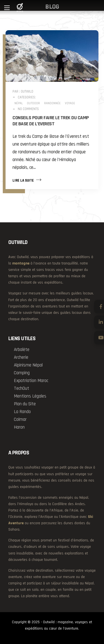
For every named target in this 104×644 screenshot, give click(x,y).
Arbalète (22, 350)
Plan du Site (25, 404)
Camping (22, 373)
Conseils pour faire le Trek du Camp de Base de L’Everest (51, 121)
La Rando (22, 412)
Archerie (21, 357)
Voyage (70, 103)
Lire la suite (27, 180)
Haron (19, 427)
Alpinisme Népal (28, 365)
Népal (19, 103)
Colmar (20, 419)
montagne (21, 263)
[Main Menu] (7, 8)
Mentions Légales (30, 396)
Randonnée (52, 103)
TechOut (21, 388)
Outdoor (33, 103)
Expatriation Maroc (31, 381)
